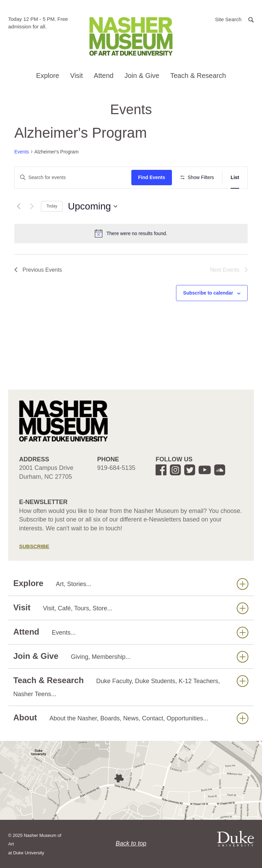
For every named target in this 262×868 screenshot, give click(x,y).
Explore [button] (48, 76)
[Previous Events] (18, 206)
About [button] (131, 718)
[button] (234, 19)
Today (52, 206)
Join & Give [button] (142, 76)
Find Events (152, 177)
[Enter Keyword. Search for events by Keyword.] (73, 178)
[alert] (131, 233)
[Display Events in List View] (235, 178)
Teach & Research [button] (198, 76)
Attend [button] (104, 76)
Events (22, 152)
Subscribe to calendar (208, 293)
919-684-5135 (116, 468)
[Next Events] (32, 206)
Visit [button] (76, 76)
